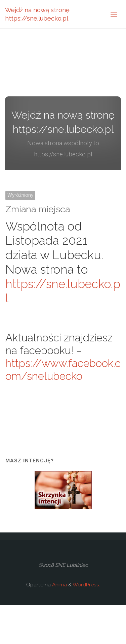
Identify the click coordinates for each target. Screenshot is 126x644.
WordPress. (86, 585)
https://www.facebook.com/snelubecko (63, 370)
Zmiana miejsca (38, 209)
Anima (59, 585)
